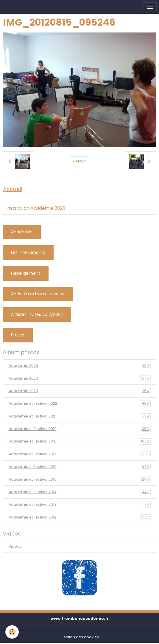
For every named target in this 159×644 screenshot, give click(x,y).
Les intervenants (28, 252)
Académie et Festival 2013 (80, 505)
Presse (18, 335)
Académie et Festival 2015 (80, 479)
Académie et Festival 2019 (80, 429)
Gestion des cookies (80, 637)
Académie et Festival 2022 (80, 404)
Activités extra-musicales (38, 294)
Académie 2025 (80, 366)
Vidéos (15, 546)
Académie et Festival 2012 (80, 517)
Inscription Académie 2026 (36, 208)
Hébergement (26, 273)
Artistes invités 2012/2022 (37, 314)
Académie (22, 232)
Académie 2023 (80, 391)
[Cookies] (12, 632)
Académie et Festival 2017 (80, 454)
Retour (79, 161)
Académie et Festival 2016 (80, 467)
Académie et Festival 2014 (80, 492)
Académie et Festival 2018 (80, 441)
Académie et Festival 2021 (80, 416)
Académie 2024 (80, 378)
